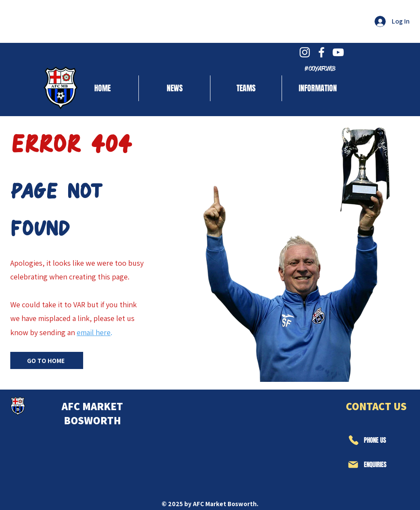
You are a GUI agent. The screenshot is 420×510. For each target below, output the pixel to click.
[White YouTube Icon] (338, 52)
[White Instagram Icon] (305, 52)
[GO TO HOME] (47, 360)
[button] (246, 88)
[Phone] (353, 440)
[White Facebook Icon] (321, 52)
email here (94, 332)
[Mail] (353, 465)
